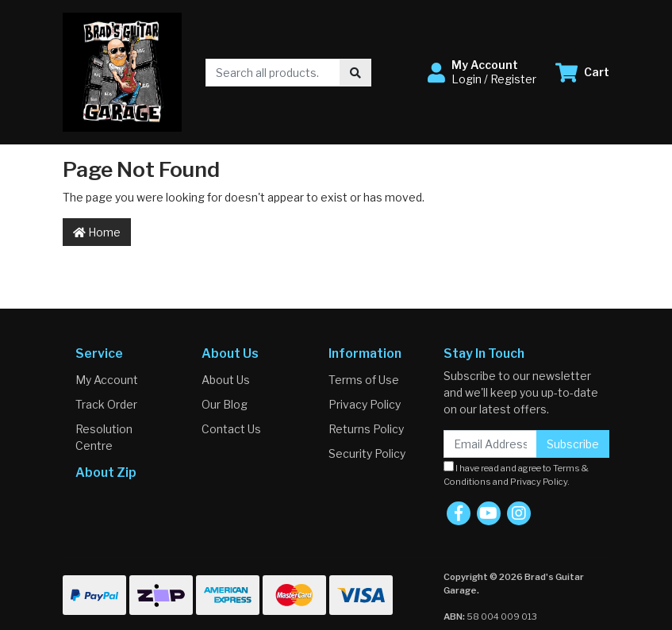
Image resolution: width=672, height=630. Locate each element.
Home (97, 232)
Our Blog (225, 404)
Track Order (106, 404)
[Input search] (273, 73)
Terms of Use (364, 380)
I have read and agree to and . (516, 474)
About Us (226, 380)
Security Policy (367, 453)
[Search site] (355, 73)
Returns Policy (366, 429)
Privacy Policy (365, 404)
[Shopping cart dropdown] (582, 73)
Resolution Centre (104, 437)
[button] (482, 72)
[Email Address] (491, 444)
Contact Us (231, 429)
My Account (107, 380)
